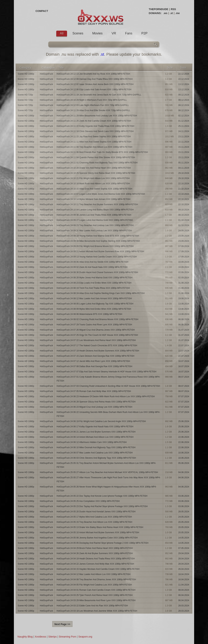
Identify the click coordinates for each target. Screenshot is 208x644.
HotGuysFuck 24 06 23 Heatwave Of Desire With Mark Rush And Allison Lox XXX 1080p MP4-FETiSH (106, 396)
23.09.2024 (184, 236)
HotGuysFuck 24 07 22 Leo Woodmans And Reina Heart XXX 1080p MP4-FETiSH (96, 340)
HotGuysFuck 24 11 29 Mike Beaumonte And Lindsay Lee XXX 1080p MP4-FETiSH (97, 116)
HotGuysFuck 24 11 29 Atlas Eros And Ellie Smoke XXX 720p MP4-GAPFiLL (93, 110)
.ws (165, 13)
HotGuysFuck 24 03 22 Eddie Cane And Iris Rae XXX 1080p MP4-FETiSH (92, 606)
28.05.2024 (184, 512)
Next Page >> (62, 624)
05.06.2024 (184, 463)
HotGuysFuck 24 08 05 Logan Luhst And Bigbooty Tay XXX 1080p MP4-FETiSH (95, 304)
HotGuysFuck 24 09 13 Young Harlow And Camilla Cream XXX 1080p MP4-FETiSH (97, 257)
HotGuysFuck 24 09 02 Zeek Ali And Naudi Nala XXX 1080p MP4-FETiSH (92, 267)
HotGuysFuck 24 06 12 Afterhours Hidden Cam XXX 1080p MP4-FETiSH (92, 442)
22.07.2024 (184, 346)
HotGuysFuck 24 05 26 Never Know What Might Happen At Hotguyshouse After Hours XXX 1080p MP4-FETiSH (107, 489)
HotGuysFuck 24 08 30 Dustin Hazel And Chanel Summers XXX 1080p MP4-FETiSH (97, 272)
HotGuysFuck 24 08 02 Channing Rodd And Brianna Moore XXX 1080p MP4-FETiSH (97, 319)
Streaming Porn (68, 637)
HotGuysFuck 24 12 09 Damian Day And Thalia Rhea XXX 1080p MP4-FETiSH (95, 79)
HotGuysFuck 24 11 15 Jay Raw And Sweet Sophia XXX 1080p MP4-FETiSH (94, 137)
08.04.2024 (184, 590)
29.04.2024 (184, 553)
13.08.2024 (184, 304)
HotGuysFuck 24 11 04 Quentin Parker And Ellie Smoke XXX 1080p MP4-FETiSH (96, 157)
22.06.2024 (184, 437)
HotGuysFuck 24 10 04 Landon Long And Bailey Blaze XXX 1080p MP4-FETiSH (95, 210)
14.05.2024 (184, 538)
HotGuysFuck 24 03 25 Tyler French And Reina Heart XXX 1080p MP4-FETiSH (95, 595)
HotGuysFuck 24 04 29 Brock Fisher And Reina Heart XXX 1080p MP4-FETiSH (95, 548)
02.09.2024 (184, 272)
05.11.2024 (184, 163)
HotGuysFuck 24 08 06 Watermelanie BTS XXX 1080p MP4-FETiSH (89, 314)
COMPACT (42, 11)
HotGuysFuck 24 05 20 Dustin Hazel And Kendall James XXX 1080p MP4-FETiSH (96, 512)
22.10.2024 (184, 184)
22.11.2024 (184, 142)
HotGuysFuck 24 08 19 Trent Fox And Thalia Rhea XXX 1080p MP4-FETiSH (93, 288)
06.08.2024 (184, 319)
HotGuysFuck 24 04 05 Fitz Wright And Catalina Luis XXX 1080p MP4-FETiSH (94, 585)
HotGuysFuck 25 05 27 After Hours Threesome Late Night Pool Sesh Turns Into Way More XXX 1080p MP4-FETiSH (109, 480)
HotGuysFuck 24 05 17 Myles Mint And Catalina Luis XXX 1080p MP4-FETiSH (94, 517)
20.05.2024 (184, 522)
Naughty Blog (25, 637)
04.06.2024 (184, 472)
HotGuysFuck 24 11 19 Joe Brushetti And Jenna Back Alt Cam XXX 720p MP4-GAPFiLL (99, 95)
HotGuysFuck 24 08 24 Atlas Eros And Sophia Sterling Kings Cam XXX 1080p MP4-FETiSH (101, 293)
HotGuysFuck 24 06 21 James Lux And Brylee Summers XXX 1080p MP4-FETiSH (96, 432)
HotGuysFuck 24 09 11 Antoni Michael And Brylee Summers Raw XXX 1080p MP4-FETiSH (100, 251)
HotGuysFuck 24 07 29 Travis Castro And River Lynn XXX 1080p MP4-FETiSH (94, 325)
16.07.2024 (184, 361)
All (62, 33)
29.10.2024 (184, 173)
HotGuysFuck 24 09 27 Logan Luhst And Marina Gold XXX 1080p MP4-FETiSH (95, 220)
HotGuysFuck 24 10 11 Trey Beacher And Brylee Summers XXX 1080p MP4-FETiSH (97, 204)
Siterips (53, 637)
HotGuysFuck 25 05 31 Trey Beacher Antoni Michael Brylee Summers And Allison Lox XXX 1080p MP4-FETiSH (106, 465)
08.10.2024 (184, 215)
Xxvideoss (40, 637)
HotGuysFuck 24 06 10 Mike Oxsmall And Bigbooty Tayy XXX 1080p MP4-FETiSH (96, 447)
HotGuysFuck (46, 74)
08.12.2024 (184, 95)
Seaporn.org (85, 637)
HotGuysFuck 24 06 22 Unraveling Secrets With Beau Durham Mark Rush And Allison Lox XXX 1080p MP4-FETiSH (108, 414)
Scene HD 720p (25, 95)
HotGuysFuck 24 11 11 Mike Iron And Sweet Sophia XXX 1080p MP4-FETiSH (94, 142)
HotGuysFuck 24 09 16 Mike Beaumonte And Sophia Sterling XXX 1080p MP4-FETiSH (98, 241)
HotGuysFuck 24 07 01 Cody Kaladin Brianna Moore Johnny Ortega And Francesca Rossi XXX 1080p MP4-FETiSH (108, 379)
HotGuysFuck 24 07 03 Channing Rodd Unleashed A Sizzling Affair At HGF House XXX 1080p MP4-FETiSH (108, 386)
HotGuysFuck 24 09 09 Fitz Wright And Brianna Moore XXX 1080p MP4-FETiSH (95, 246)
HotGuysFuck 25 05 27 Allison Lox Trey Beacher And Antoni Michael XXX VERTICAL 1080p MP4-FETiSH (107, 472)
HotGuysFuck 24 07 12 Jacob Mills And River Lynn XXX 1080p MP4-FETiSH (93, 361)
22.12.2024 (184, 74)
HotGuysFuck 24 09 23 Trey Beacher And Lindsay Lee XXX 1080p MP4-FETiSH (95, 225)
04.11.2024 (184, 168)
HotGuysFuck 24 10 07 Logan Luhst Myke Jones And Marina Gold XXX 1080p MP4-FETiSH (101, 194)
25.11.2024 (184, 126)
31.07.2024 (184, 330)
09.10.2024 (184, 210)
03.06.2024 (184, 496)
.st (171, 13)
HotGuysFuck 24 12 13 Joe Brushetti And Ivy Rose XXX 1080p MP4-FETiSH (93, 74)
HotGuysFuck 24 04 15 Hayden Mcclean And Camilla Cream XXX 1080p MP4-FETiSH (98, 569)
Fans (129, 33)
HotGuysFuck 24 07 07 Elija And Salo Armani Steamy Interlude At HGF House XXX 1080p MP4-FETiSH (106, 372)
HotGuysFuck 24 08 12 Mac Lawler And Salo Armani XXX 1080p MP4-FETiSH (94, 298)
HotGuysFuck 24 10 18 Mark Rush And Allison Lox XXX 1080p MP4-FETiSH (93, 184)
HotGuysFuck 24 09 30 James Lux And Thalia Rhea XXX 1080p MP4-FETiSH (94, 215)
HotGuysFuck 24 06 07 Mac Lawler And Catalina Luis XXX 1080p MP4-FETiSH (95, 453)
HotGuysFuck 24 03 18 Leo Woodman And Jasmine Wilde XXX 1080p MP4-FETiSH (97, 611)
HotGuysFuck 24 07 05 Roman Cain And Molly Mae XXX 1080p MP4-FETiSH (94, 391)
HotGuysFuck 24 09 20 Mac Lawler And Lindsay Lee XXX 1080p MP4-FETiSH (94, 231)
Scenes (78, 33)
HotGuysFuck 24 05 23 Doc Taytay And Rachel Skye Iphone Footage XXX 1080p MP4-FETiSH (102, 506)
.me (178, 13)
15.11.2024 (184, 147)
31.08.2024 (184, 283)
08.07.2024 (184, 377)
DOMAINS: (155, 13)
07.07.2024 (184, 396)
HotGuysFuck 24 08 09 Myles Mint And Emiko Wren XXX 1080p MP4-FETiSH (94, 309)
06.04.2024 (184, 595)
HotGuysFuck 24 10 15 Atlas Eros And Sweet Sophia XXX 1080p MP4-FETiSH (94, 189)
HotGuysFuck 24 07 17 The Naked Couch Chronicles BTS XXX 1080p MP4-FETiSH (97, 346)
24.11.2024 (184, 131)
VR (114, 33)
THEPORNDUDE (158, 9)
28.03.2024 (184, 606)
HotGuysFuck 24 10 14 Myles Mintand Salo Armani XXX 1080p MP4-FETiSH (93, 199)
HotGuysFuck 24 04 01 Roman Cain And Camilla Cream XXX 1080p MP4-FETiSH (96, 590)
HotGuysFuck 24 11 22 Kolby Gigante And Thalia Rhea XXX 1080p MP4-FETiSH (95, 126)
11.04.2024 (184, 585)
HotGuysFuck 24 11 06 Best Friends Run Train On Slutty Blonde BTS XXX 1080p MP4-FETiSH (102, 152)
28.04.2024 (184, 559)
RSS (173, 9)
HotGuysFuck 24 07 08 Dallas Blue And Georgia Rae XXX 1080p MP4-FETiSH (94, 366)
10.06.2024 (184, 453)
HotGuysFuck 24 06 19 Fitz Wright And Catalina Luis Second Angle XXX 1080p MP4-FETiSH (101, 421)
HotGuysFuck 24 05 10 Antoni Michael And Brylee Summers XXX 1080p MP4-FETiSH (98, 532)
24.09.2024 (184, 231)
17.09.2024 (184, 246)
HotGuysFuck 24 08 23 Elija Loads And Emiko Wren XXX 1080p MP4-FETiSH (94, 283)
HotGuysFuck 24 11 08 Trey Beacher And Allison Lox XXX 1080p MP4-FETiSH (94, 147)
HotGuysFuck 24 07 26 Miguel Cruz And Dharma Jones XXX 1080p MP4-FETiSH (96, 330)
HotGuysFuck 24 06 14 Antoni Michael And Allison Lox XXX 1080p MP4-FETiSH (95, 437)
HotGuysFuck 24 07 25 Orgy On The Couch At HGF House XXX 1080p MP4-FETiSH (97, 335)
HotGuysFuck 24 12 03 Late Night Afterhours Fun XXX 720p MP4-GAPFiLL (93, 105)
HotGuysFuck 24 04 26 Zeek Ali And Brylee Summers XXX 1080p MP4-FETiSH (95, 553)
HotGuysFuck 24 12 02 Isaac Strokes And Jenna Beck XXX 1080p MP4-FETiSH (95, 84)
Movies (97, 33)
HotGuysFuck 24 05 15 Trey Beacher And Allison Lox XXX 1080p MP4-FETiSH (94, 522)
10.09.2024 (184, 262)
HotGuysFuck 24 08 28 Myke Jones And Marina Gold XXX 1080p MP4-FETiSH (94, 278)
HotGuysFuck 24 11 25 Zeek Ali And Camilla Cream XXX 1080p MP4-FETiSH (94, 121)
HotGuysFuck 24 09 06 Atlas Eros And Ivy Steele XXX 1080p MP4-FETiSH (92, 262)
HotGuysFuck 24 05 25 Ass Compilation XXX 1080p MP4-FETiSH (88, 501)
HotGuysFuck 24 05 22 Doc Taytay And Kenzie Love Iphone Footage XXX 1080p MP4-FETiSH (102, 496)
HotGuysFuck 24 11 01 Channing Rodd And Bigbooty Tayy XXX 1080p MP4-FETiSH (97, 163)
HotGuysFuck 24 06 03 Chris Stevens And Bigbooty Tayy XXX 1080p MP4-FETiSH (96, 458)
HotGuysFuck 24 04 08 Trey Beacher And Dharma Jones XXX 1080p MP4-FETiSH (96, 580)
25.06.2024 (184, 421)
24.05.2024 (184, 517)
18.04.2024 (184, 574)
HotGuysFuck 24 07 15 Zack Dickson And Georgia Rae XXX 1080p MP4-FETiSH (95, 356)
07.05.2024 (184, 548)
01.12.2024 (184, 121)
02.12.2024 (184, 116)
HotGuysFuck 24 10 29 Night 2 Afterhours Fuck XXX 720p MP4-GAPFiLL (92, 100)
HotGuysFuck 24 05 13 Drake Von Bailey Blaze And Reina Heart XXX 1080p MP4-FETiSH (100, 527)
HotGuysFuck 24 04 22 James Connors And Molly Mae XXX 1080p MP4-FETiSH (95, 564)
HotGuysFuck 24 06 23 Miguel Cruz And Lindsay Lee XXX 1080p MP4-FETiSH (94, 407)
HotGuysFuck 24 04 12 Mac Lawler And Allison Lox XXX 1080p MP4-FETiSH (94, 574)
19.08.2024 (184, 298)
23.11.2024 (184, 137)
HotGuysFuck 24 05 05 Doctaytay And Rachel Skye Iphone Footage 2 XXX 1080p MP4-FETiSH (102, 543)
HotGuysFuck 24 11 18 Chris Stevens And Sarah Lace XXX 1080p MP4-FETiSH (95, 131)
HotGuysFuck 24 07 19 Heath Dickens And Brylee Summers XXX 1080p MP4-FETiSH (98, 351)
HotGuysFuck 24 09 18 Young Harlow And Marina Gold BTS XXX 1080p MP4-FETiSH (98, 236)
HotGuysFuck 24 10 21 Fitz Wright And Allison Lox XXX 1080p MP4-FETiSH (93, 178)
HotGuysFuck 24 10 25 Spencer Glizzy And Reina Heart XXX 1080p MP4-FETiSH (96, 173)
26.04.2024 (184, 569)
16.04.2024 (184, 580)
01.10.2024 (184, 220)
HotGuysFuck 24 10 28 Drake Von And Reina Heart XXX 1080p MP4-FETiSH (94, 168)
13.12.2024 (184, 84)
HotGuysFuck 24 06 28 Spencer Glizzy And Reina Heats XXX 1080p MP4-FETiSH (96, 402)
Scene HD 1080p (26, 74)
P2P (144, 33)
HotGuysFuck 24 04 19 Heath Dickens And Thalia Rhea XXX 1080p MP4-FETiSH (96, 559)
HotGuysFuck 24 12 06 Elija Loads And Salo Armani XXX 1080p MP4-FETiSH (94, 90)
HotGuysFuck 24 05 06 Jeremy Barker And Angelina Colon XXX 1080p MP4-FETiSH (97, 538)
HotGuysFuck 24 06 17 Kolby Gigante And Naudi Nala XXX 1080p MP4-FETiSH (95, 427)
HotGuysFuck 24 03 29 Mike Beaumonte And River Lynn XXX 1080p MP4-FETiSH (96, 600)
